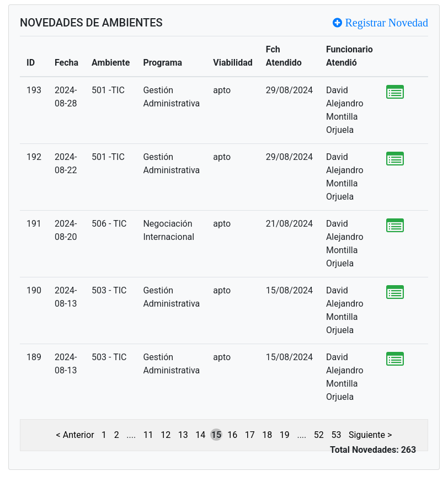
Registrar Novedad (385, 23)
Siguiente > (370, 435)
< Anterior (75, 435)
